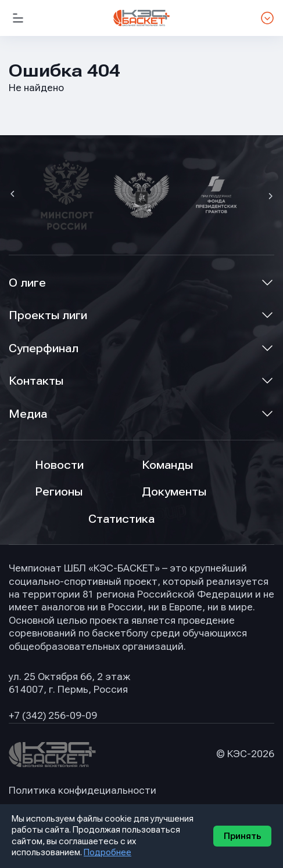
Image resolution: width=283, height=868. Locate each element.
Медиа (28, 414)
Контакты (36, 381)
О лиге (27, 283)
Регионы (59, 492)
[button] (14, 195)
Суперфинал (44, 348)
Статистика (121, 519)
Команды (167, 465)
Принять (242, 836)
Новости (59, 465)
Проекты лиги (48, 315)
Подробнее (108, 852)
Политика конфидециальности (83, 791)
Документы (174, 492)
